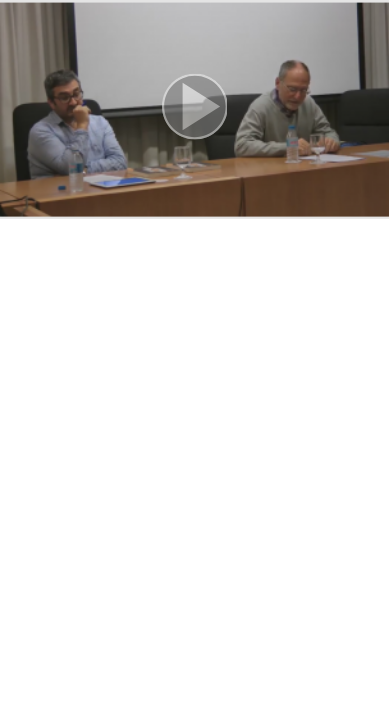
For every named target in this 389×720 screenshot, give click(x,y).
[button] (194, 109)
